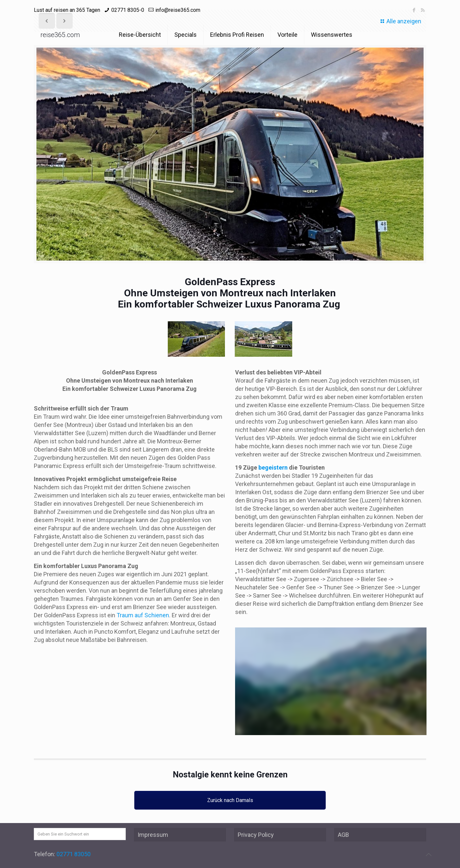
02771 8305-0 (128, 10)
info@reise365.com (178, 10)
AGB (343, 835)
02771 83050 (74, 854)
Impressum (153, 835)
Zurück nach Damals (230, 800)
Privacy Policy (256, 835)
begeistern (273, 467)
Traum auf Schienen (143, 615)
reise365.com (60, 35)
